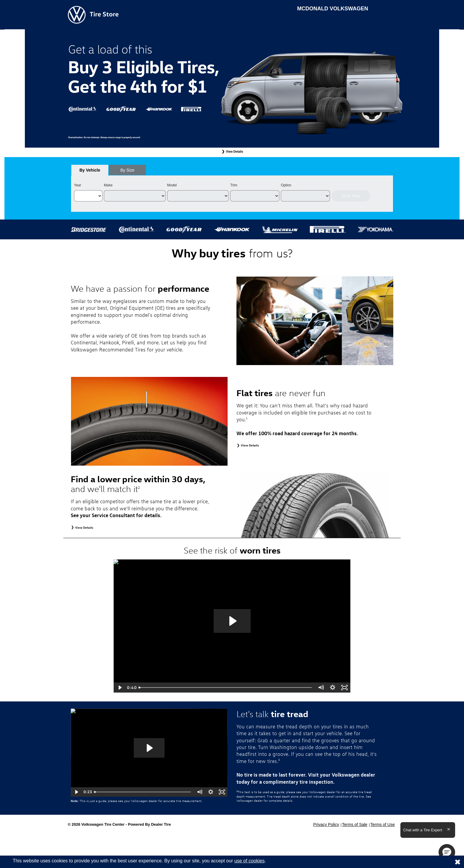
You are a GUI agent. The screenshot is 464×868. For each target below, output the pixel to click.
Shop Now (351, 196)
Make (108, 185)
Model (172, 185)
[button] (447, 852)
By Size (127, 170)
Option (286, 185)
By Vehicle (90, 172)
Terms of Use (383, 825)
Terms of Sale (355, 825)
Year (78, 185)
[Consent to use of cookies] (457, 862)
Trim (234, 185)
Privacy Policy (326, 825)
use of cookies (249, 861)
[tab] (90, 170)
